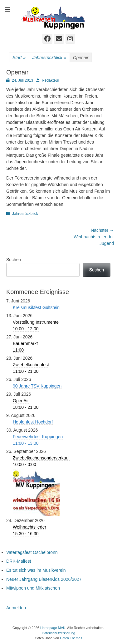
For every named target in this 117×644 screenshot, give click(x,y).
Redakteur (50, 80)
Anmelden (16, 608)
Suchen (14, 260)
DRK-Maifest (19, 561)
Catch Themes (71, 638)
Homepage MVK (53, 628)
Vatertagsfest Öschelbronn (32, 552)
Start (19, 58)
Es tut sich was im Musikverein (36, 570)
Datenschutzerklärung (58, 633)
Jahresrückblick (49, 58)
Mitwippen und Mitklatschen (33, 588)
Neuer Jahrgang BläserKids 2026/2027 (44, 579)
